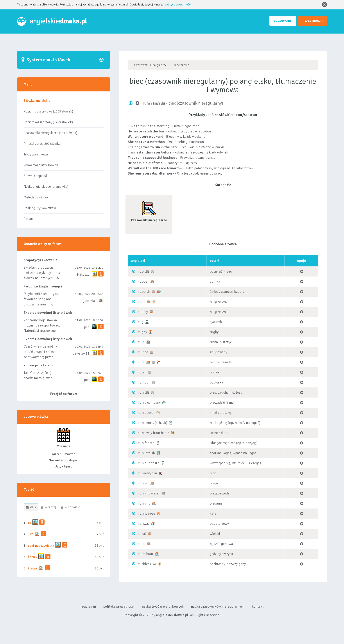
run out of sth (149, 463)
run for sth (146, 443)
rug (141, 322)
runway (144, 524)
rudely (143, 312)
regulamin (88, 607)
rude (142, 302)
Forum (28, 219)
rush (142, 544)
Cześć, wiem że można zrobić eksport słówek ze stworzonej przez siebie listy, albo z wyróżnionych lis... (40, 357)
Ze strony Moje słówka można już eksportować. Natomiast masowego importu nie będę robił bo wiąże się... (42, 331)
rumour (144, 382)
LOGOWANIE (283, 21)
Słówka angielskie (37, 101)
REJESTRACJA (313, 21)
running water (149, 493)
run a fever (146, 413)
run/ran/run (148, 473)
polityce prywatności (178, 5)
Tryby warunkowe (36, 154)
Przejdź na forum (64, 394)
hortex (33, 557)
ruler (142, 372)
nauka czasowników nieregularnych (218, 607)
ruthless (145, 564)
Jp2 (30, 534)
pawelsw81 (81, 353)
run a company (149, 403)
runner (143, 483)
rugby (143, 332)
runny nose (147, 514)
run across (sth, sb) (153, 423)
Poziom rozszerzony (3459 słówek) (48, 122)
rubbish (144, 292)
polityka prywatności (119, 607)
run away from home (154, 433)
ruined (143, 352)
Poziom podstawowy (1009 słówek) (48, 111)
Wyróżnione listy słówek (41, 165)
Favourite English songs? (43, 286)
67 (30, 523)
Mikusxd (83, 275)
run (141, 392)
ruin (141, 342)
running (144, 503)
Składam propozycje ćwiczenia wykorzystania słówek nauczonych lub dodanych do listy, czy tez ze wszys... (42, 278)
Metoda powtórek (36, 197)
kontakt (258, 607)
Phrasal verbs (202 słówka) (43, 144)
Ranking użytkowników (40, 208)
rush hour (146, 554)
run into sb (147, 453)
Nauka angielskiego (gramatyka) (46, 187)
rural (142, 534)
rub (141, 271)
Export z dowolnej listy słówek (48, 313)
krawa (32, 568)
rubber (143, 282)
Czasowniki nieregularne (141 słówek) (50, 133)
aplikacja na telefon (39, 365)
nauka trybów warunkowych (163, 607)
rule (141, 362)
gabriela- (89, 301)
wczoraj (48, 507)
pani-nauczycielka (41, 546)
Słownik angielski (36, 176)
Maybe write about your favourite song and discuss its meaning (42, 299)
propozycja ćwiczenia (40, 260)
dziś (31, 507)
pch (87, 327)
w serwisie (70, 507)
